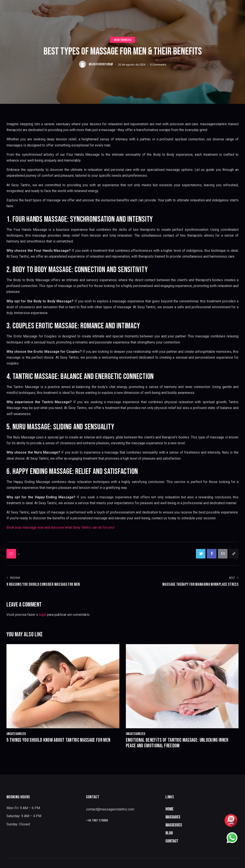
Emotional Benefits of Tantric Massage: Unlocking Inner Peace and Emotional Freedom (179, 743)
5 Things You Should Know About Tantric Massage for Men (61, 740)
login (43, 615)
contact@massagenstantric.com (110, 809)
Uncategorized (123, 40)
